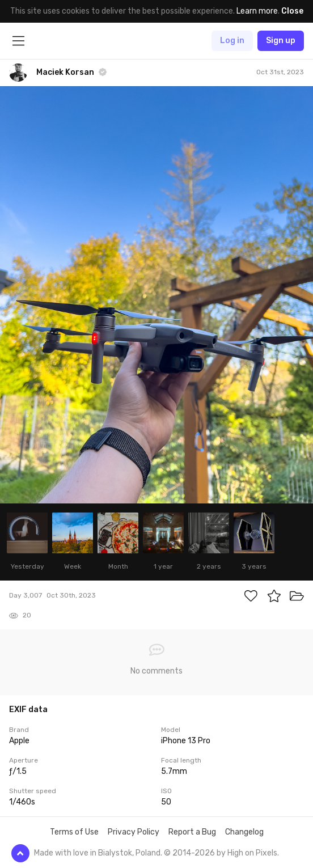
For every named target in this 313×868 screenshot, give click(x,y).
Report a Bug (192, 832)
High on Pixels (252, 853)
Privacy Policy (134, 832)
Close (292, 11)
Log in (232, 41)
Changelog (244, 832)
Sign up (281, 41)
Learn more (257, 11)
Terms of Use (74, 832)
